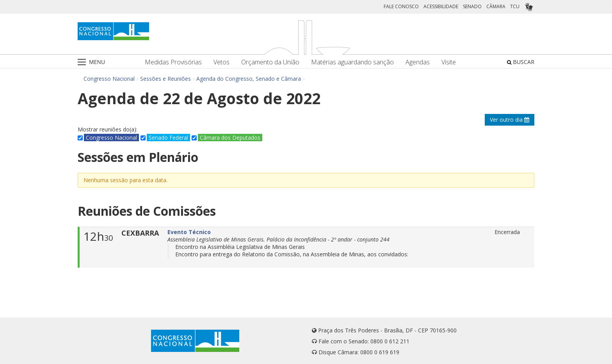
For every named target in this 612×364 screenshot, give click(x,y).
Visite (449, 62)
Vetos (221, 62)
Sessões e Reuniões (165, 79)
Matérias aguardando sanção (352, 62)
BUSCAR (521, 62)
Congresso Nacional (109, 79)
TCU (515, 6)
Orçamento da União (270, 62)
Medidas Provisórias (173, 62)
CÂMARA (496, 6)
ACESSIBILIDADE (441, 6)
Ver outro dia (510, 120)
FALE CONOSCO (401, 6)
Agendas (418, 62)
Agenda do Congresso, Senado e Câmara (249, 79)
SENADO (472, 6)
